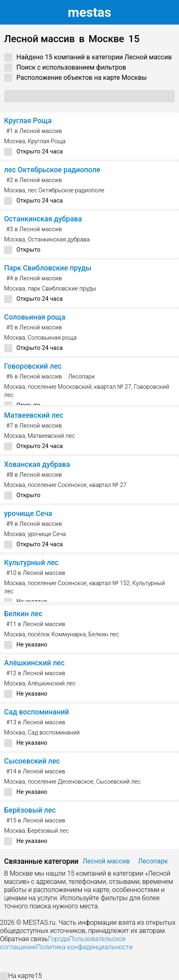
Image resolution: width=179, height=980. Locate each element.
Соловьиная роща (35, 317)
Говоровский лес (33, 366)
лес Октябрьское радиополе (52, 170)
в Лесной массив (34, 131)
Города (58, 939)
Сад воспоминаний (36, 712)
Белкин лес (23, 614)
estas (90, 12)
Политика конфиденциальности (84, 947)
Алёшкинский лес (34, 663)
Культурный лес (31, 563)
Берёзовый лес (30, 810)
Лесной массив (106, 861)
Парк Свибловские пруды (48, 268)
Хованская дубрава (37, 464)
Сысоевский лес (32, 761)
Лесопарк (82, 377)
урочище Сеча (28, 514)
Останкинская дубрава (43, 219)
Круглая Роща (28, 121)
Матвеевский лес (34, 415)
